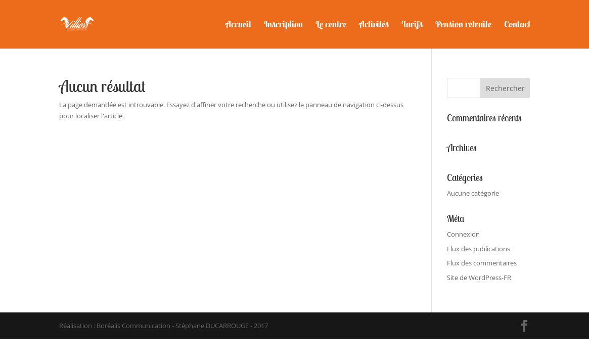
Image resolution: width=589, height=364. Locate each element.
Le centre (331, 25)
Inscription (283, 25)
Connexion (463, 234)
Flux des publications (479, 249)
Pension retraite (463, 25)
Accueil (238, 25)
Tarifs (412, 25)
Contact (517, 25)
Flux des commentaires (482, 263)
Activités (374, 25)
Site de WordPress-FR (479, 278)
